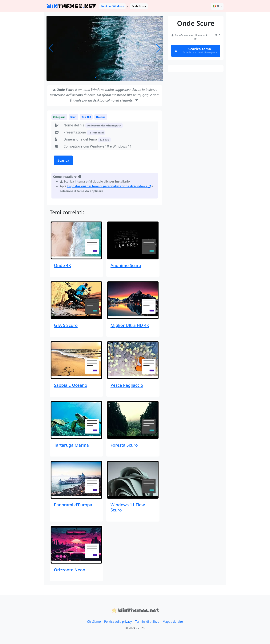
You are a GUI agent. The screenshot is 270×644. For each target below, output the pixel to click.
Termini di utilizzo (147, 622)
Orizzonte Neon (70, 570)
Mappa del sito (173, 622)
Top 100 (86, 117)
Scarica (63, 160)
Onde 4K (62, 265)
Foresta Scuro (124, 445)
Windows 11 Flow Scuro (128, 507)
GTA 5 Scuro (66, 325)
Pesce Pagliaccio (127, 385)
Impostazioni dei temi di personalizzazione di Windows (109, 186)
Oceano (101, 117)
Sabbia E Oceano (71, 385)
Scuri (73, 117)
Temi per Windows (112, 6)
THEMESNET (71, 6)
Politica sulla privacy (118, 622)
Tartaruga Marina (71, 445)
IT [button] (216, 6)
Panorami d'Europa (73, 505)
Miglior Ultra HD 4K (130, 325)
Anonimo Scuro (126, 265)
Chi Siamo (94, 622)
